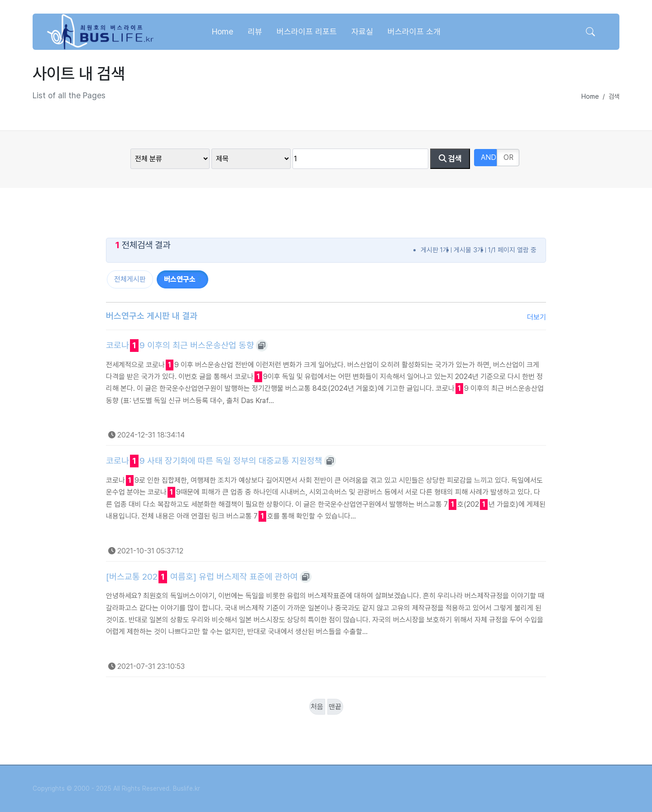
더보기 (537, 317)
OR (508, 157)
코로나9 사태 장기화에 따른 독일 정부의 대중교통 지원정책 (214, 461)
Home (590, 96)
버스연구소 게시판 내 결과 (152, 316)
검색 (450, 159)
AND (489, 157)
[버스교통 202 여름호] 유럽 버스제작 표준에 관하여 (202, 577)
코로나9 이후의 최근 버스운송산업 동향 (180, 346)
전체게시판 (130, 279)
